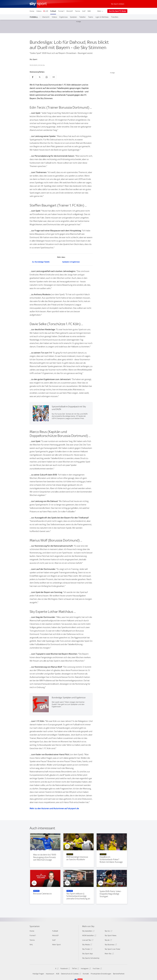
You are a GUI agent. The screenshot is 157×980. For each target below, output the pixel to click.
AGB (58, 974)
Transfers (115, 17)
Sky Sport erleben (118, 4)
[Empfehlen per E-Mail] (54, 77)
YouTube (97, 969)
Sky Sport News (111, 935)
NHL (31, 945)
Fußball (53, 11)
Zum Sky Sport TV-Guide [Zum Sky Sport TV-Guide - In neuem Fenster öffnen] (117, 11)
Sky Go (108, 931)
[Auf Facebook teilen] (33, 77)
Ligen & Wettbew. (102, 17)
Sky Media (87, 945)
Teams (91, 17)
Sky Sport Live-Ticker (112, 949)
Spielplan (73, 17)
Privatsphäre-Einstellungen (101, 974)
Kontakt (86, 974)
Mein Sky (109, 954)
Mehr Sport (57, 945)
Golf (84, 11)
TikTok (75, 969)
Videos (39, 11)
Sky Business (110, 945)
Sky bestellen (88, 931)
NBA (89, 11)
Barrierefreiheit (119, 974)
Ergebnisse (63, 17)
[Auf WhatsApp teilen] (47, 77)
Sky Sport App (87, 954)
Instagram (85, 969)
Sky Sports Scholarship (91, 958)
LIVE (47, 11)
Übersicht (46, 17)
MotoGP (70, 11)
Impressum (50, 974)
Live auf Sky (87, 940)
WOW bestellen (89, 936)
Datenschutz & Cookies (71, 974)
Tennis (77, 11)
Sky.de (108, 940)
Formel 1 (61, 11)
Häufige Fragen (38, 974)
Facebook (65, 969)
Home (32, 11)
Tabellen (83, 17)
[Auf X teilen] (40, 77)
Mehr (100, 11)
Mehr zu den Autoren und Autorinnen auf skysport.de (54, 808)
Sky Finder (87, 949)
